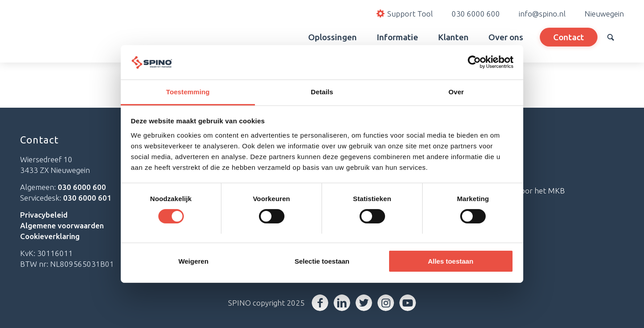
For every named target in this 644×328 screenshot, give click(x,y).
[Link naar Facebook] (320, 303)
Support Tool (470, 161)
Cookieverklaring (50, 236)
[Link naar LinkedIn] (342, 303)
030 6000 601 (87, 198)
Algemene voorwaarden (62, 225)
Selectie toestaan (322, 261)
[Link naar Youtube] (408, 303)
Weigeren (193, 261)
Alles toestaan (451, 261)
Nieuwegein (604, 14)
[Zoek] (611, 37)
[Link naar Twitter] (364, 303)
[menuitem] (288, 37)
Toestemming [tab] (188, 92)
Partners (462, 176)
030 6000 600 (476, 14)
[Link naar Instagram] (386, 303)
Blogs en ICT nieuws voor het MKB (506, 191)
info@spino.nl (542, 14)
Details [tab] (322, 92)
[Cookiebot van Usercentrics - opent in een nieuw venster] (474, 62)
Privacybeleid (44, 215)
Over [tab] (456, 92)
